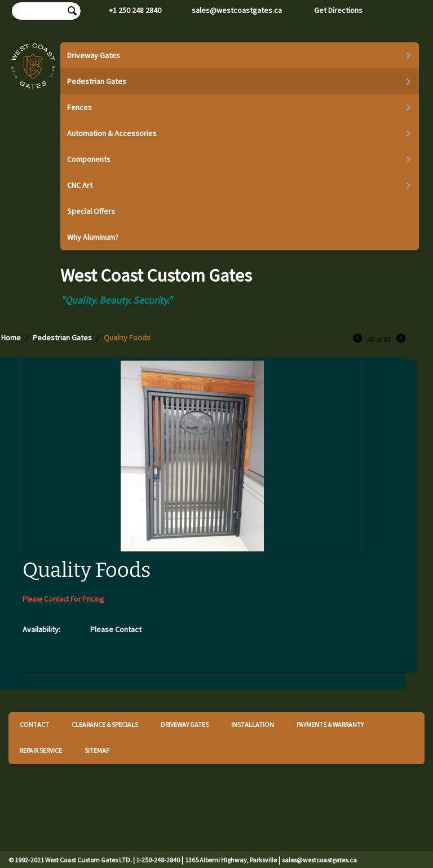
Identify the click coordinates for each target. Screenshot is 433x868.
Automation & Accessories (112, 133)
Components (89, 159)
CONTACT (34, 724)
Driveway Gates (94, 55)
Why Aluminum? (93, 237)
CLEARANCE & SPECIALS (105, 724)
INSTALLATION (253, 724)
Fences (79, 107)
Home (11, 337)
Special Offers (91, 211)
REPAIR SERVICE (41, 750)
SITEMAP (97, 750)
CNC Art (80, 185)
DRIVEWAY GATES (185, 724)
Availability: (41, 629)
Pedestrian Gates (97, 81)
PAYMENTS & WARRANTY (330, 724)
